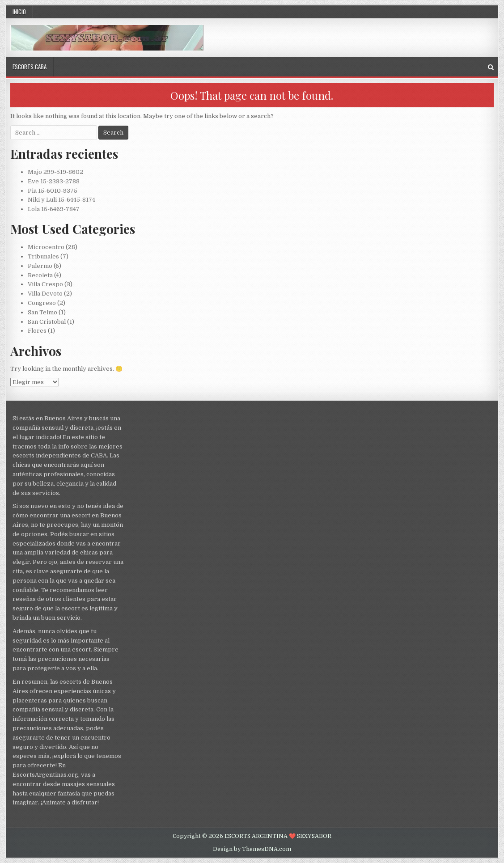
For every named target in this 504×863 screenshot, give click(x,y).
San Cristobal (47, 322)
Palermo (40, 266)
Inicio (19, 12)
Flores (37, 331)
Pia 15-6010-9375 (53, 191)
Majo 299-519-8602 (55, 172)
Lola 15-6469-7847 (54, 209)
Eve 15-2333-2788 (54, 181)
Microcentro (46, 247)
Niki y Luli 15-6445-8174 (61, 200)
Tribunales (43, 256)
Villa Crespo (45, 284)
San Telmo (42, 312)
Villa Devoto (45, 294)
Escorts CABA (30, 67)
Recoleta (40, 275)
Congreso (42, 303)
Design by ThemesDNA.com (252, 849)
